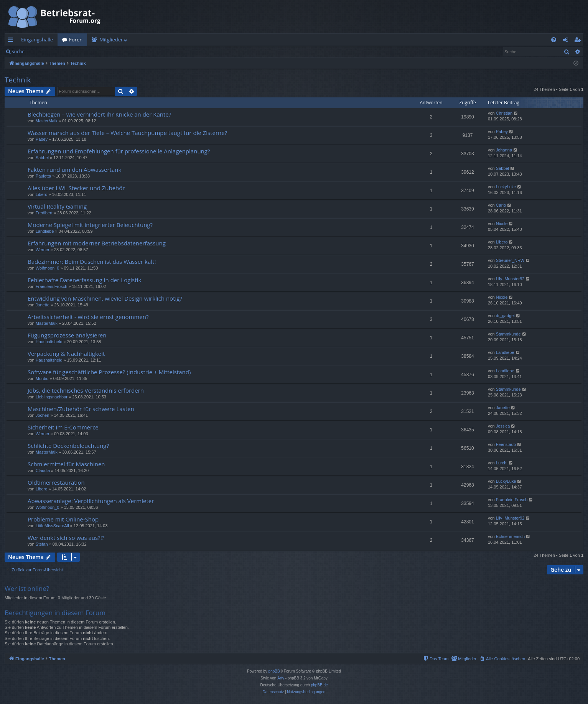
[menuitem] (554, 40)
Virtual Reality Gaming (57, 206)
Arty (281, 678)
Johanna (504, 150)
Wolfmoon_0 (48, 268)
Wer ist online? (27, 588)
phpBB (274, 671)
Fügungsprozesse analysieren (67, 335)
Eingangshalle (37, 39)
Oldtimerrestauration (56, 482)
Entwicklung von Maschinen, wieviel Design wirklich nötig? (105, 298)
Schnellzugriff (12, 41)
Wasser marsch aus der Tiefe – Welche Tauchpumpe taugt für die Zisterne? (127, 133)
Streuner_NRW (510, 260)
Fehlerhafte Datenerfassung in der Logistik (84, 280)
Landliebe (45, 231)
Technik (18, 80)
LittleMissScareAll (52, 526)
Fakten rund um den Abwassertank (74, 169)
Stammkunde (508, 334)
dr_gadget (506, 316)
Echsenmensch (510, 536)
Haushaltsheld (49, 342)
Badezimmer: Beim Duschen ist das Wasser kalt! (92, 262)
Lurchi (502, 463)
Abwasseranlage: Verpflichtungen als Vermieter (91, 501)
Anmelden (47, 52)
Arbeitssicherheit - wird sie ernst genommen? (88, 317)
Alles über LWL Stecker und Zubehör (76, 188)
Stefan (42, 544)
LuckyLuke (506, 187)
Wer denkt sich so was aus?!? (66, 538)
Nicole (502, 224)
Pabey (42, 139)
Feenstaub (506, 444)
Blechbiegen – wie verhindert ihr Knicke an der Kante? (99, 114)
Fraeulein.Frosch (52, 286)
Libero (42, 194)
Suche (18, 52)
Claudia (43, 470)
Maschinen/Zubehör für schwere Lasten (81, 409)
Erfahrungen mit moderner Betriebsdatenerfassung (97, 243)
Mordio (42, 378)
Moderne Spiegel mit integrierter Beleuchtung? (90, 225)
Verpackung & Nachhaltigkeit (66, 354)
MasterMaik (47, 121)
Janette (43, 305)
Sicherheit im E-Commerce (63, 427)
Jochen (42, 415)
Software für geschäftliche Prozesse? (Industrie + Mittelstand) (109, 372)
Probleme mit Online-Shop (63, 519)
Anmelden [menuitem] (568, 41)
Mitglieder (111, 39)
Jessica (503, 426)
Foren (76, 39)
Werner (43, 250)
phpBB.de (320, 685)
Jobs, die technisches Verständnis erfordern (86, 390)
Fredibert (44, 213)
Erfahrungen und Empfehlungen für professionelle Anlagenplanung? (119, 151)
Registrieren (82, 52)
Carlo (501, 205)
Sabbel (42, 158)
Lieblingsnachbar (52, 397)
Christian (504, 113)
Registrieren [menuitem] (579, 41)
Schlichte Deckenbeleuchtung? (68, 446)
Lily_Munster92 (510, 279)
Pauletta (43, 176)
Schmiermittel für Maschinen (66, 464)
